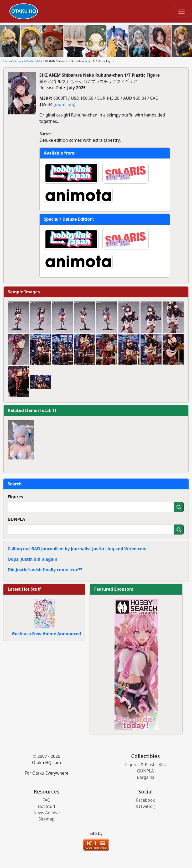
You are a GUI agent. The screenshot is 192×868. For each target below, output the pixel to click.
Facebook (146, 800)
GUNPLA (16, 519)
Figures (15, 497)
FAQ (46, 800)
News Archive (47, 813)
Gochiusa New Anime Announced (46, 634)
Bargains (146, 777)
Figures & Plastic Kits (27, 61)
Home (7, 61)
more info (64, 104)
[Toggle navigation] (181, 11)
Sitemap (46, 819)
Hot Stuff (47, 806)
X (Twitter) (146, 806)
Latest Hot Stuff (24, 589)
